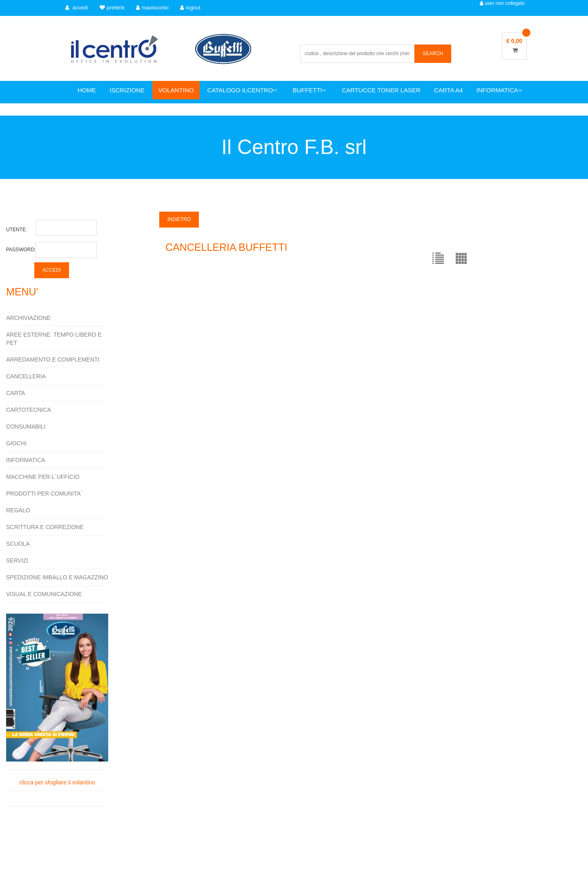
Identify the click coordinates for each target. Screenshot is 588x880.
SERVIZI (17, 561)
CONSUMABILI (26, 427)
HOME (87, 90)
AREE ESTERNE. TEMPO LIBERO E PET (54, 339)
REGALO (18, 510)
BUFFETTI (310, 90)
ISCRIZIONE (127, 90)
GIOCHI (16, 443)
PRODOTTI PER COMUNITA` (44, 494)
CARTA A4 (448, 90)
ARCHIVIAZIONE (28, 318)
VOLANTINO (176, 90)
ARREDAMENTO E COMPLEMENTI (53, 360)
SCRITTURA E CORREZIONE (45, 527)
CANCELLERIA (26, 376)
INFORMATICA (499, 90)
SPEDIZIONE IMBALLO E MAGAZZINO (57, 577)
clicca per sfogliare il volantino (57, 699)
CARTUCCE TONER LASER (381, 90)
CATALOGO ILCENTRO (242, 90)
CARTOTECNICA (29, 410)
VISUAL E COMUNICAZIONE (44, 594)
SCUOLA (18, 544)
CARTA (16, 393)
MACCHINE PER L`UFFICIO (43, 477)
